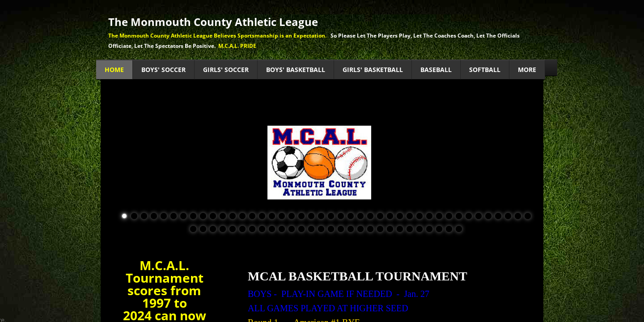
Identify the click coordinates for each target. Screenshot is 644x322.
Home (114, 70)
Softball (485, 70)
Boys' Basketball (296, 70)
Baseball (436, 70)
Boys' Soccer (163, 70)
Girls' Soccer (226, 70)
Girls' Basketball (373, 70)
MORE (527, 70)
